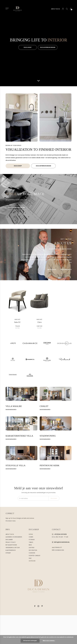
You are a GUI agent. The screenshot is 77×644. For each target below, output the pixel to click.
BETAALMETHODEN (11, 545)
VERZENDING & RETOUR (13, 548)
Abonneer (54, 498)
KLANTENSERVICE (11, 550)
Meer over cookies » (49, 641)
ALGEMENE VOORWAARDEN (14, 537)
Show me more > (11, 410)
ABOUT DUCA (55, 9)
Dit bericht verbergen (30, 641)
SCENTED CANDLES (34, 556)
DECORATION (33, 550)
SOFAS (31, 534)
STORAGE (32, 540)
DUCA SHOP (28, 47)
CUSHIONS (32, 553)
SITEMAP (8, 553)
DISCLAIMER (9, 540)
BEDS (30, 545)
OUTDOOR (32, 561)
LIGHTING (32, 548)
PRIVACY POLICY (11, 542)
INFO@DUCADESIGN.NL (62, 542)
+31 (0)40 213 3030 (60, 534)
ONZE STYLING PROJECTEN (16, 207)
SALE (30, 558)
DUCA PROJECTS (66, 270)
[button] (7, 8)
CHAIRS (31, 537)
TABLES (31, 542)
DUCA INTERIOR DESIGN (48, 47)
